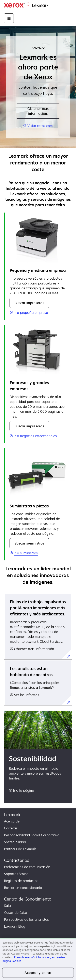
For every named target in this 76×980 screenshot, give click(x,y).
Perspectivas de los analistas (26, 919)
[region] (38, 959)
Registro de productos (21, 881)
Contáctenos (17, 860)
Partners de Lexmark (20, 849)
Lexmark (12, 815)
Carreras (11, 828)
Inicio (52, 6)
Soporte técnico (16, 874)
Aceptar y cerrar (38, 973)
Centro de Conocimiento (28, 899)
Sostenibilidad (15, 842)
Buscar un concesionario (23, 888)
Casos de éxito (16, 913)
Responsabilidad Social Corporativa (32, 835)
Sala (7, 906)
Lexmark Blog (15, 926)
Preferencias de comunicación (27, 867)
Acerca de (12, 821)
